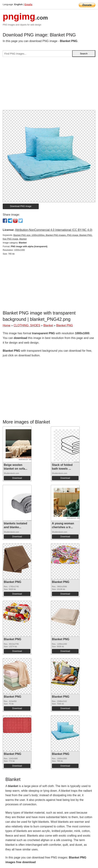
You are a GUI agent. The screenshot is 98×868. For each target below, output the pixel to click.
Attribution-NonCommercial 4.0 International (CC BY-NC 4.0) (54, 230)
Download (17, 478)
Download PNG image (21, 206)
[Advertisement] (49, 85)
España (28, 4)
